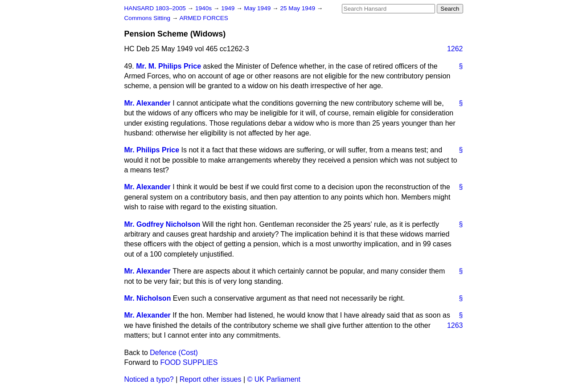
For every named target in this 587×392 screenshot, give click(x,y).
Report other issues (211, 379)
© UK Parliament (274, 379)
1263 (455, 325)
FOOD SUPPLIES (189, 362)
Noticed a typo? (149, 379)
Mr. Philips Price (152, 150)
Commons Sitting (148, 18)
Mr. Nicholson (148, 298)
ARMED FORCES (204, 18)
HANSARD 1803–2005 (155, 8)
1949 (229, 8)
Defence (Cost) (174, 353)
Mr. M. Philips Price (168, 66)
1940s (204, 8)
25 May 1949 (298, 8)
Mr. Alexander (148, 103)
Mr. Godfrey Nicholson (162, 224)
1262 (455, 49)
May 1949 (258, 8)
